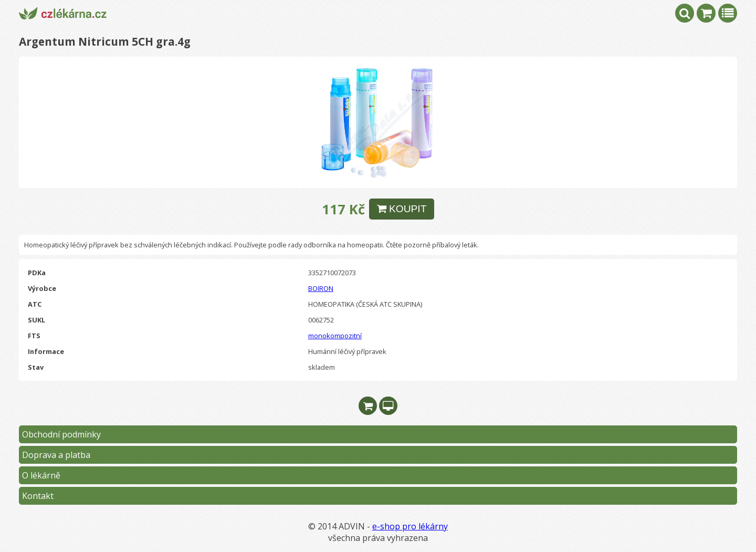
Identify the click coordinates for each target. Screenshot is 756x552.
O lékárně (41, 475)
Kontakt (38, 496)
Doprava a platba (56, 455)
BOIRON (321, 288)
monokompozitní (335, 336)
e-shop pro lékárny (410, 526)
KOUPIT (402, 209)
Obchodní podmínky (61, 434)
